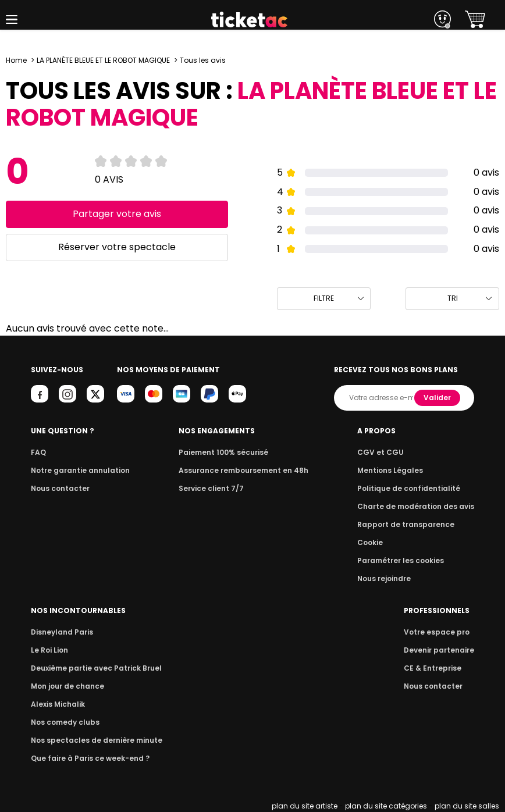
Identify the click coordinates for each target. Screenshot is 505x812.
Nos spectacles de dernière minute (97, 740)
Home (16, 60)
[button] (12, 19)
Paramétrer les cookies (401, 560)
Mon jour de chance (67, 686)
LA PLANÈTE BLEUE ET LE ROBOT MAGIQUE (103, 60)
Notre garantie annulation (80, 470)
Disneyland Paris (62, 632)
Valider (437, 398)
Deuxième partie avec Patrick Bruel (96, 668)
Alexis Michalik (58, 704)
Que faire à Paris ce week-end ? (90, 758)
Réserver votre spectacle (117, 247)
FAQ (38, 452)
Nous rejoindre (384, 578)
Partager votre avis (117, 214)
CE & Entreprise (433, 668)
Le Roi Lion (49, 650)
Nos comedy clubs (65, 722)
